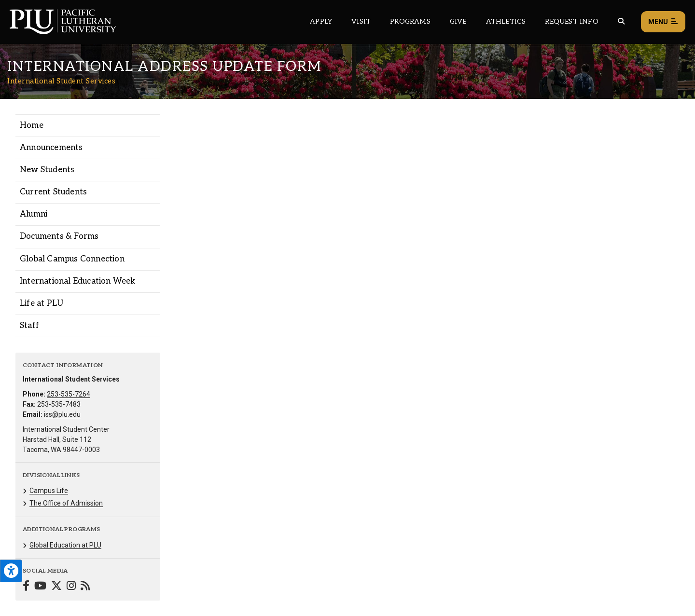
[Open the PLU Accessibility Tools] (11, 571)
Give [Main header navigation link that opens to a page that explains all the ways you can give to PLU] (458, 21)
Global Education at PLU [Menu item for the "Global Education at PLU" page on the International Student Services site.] (65, 545)
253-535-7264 (69, 394)
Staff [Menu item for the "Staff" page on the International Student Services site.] (29, 326)
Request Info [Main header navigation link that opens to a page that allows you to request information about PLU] (571, 21)
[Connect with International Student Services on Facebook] (26, 587)
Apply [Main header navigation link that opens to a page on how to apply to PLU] (321, 21)
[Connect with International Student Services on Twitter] (56, 587)
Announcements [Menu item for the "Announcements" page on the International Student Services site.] (51, 148)
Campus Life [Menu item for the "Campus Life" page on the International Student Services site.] (49, 491)
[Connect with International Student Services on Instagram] (71, 587)
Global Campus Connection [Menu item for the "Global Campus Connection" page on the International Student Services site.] (72, 259)
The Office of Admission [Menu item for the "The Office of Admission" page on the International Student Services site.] (66, 503)
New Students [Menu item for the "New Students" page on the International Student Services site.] (47, 170)
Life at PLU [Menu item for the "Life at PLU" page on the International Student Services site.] (42, 303)
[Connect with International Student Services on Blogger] (85, 587)
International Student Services (61, 81)
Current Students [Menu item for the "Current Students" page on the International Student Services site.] (53, 192)
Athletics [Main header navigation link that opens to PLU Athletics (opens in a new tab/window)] (506, 21)
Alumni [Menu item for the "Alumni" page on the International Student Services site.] (34, 214)
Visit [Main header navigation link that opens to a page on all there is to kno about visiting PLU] (361, 21)
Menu (663, 22)
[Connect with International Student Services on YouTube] (40, 587)
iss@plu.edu (62, 414)
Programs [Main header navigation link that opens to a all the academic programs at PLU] (410, 21)
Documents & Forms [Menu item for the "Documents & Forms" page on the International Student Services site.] (59, 236)
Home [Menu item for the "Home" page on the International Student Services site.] (32, 125)
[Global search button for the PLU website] (621, 21)
